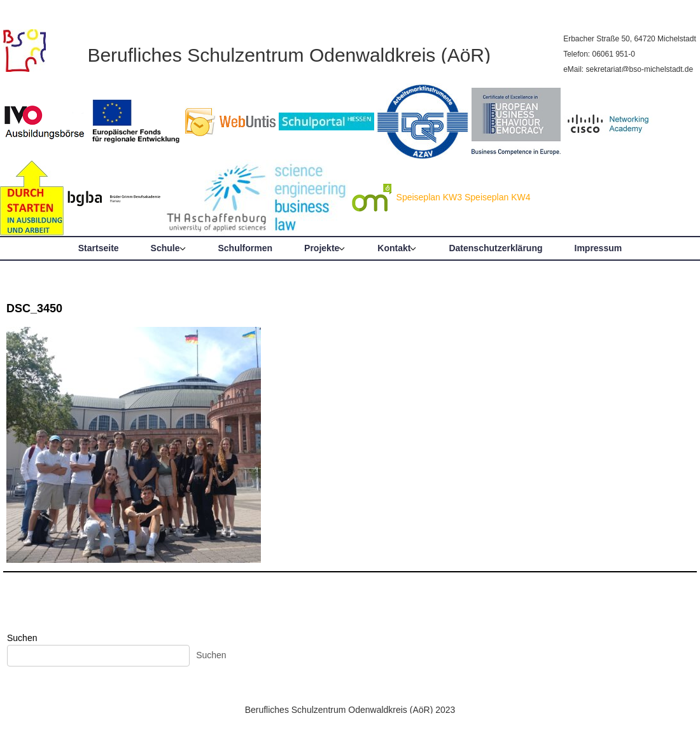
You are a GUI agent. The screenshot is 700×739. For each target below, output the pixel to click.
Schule (165, 248)
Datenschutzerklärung (495, 248)
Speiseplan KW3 (430, 197)
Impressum (598, 248)
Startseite (99, 248)
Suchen (22, 638)
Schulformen (246, 248)
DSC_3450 (34, 308)
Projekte (322, 248)
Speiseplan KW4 (498, 197)
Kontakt (394, 248)
